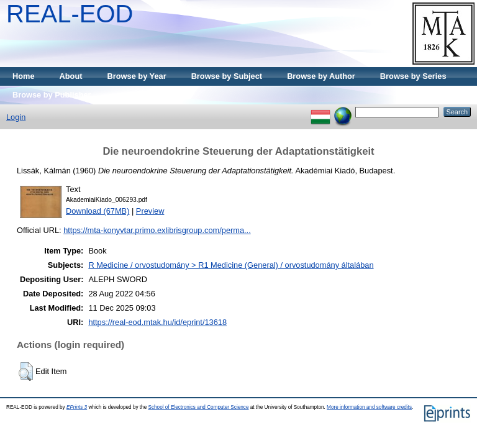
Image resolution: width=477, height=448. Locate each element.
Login (16, 117)
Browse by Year (137, 76)
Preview (150, 211)
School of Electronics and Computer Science (198, 407)
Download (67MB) (98, 211)
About (71, 76)
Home (24, 76)
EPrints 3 (77, 407)
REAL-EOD (70, 14)
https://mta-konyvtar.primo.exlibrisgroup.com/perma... (157, 230)
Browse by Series (413, 76)
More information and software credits (369, 407)
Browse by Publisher (52, 95)
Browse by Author (321, 76)
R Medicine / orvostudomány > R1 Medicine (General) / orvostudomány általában (231, 265)
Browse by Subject (227, 76)
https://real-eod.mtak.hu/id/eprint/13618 (157, 322)
